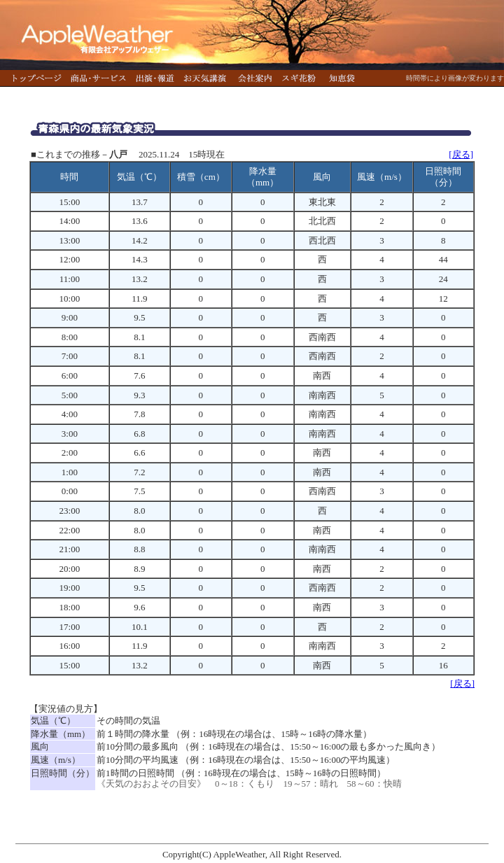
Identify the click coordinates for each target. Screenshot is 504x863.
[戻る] (461, 154)
